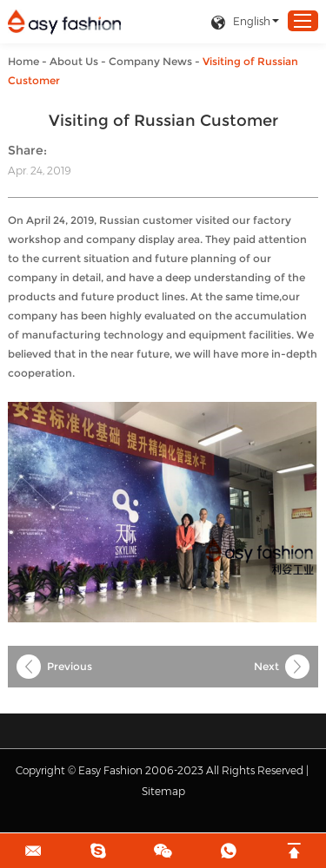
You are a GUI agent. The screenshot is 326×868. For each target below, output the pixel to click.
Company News (150, 61)
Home (23, 61)
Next (266, 666)
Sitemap (163, 791)
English (240, 23)
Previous (70, 666)
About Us (74, 61)
